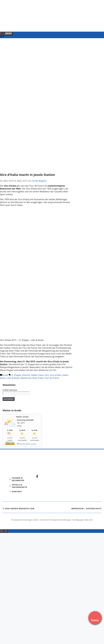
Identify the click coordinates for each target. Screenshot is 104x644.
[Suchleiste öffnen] (2, 37)
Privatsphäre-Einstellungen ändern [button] (25, 520)
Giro (47, 375)
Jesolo (3, 378)
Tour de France (52, 378)
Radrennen (26, 378)
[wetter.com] (10, 444)
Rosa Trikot (38, 378)
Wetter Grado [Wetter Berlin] (22, 417)
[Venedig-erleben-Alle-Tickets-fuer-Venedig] (53, 27)
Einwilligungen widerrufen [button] (83, 520)
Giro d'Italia (56, 375)
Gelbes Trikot (37, 375)
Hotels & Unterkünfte (19, 486)
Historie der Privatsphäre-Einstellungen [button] (55, 520)
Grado (5, 375)
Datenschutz (94, 508)
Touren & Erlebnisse (18, 479)
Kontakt (17, 491)
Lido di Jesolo (13, 378)
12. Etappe (16, 375)
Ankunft (26, 375)
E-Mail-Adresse (10, 390)
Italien (65, 375)
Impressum (77, 508)
